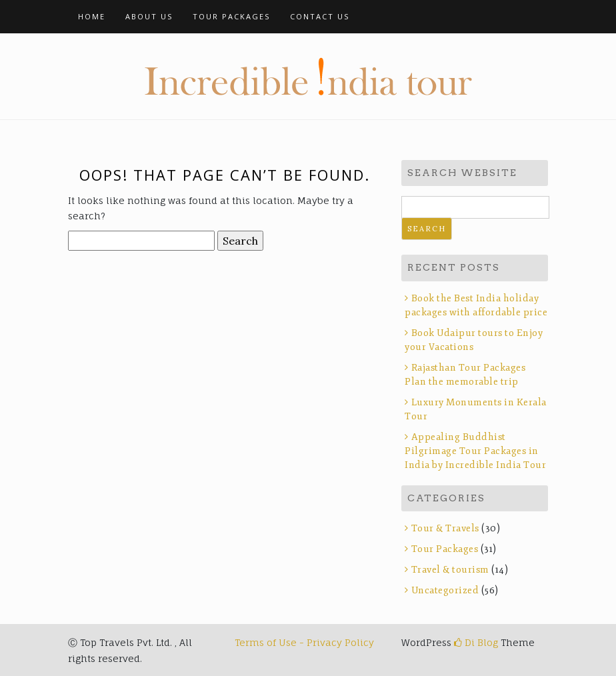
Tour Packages (231, 16)
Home (92, 16)
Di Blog (476, 642)
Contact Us (320, 16)
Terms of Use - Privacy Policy (304, 642)
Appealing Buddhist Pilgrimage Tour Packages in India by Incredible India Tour (475, 451)
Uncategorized (445, 590)
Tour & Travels (445, 528)
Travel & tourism (450, 570)
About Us (149, 16)
